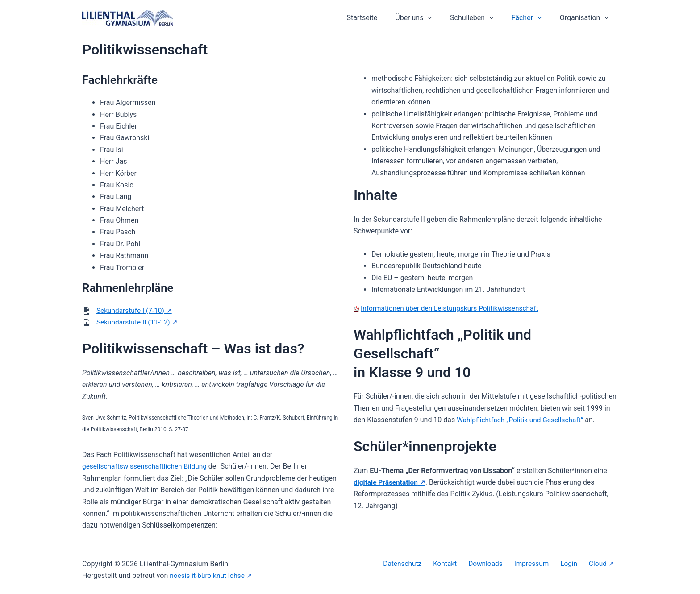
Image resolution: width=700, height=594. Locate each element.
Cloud (601, 564)
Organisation (586, 18)
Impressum (542, 564)
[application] (440, 18)
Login (576, 564)
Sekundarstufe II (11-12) (135, 322)
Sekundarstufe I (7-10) (132, 310)
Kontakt (462, 564)
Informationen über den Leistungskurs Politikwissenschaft (453, 308)
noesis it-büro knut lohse (208, 575)
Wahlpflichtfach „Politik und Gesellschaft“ (522, 420)
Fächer (532, 18)
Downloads (499, 564)
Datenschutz (423, 564)
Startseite (378, 18)
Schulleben (481, 18)
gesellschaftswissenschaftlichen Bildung (147, 466)
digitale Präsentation (387, 482)
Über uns (426, 18)
